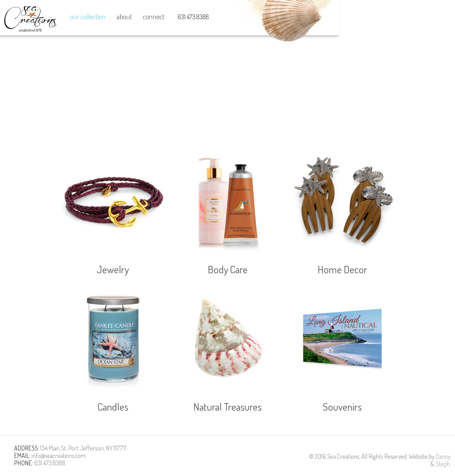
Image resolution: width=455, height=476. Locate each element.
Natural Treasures (227, 407)
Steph (443, 464)
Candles (113, 407)
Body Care (228, 269)
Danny (443, 456)
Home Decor (342, 269)
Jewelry (113, 269)
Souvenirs (342, 407)
